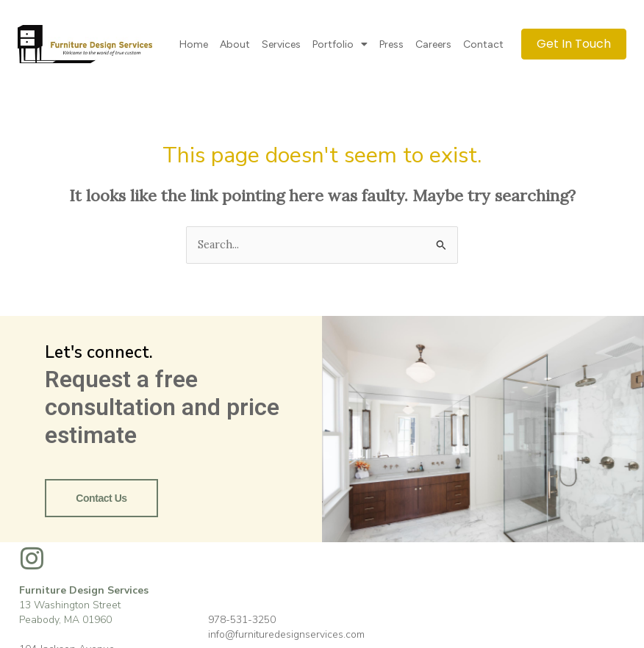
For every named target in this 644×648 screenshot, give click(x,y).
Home (194, 44)
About (235, 44)
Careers (433, 44)
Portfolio (340, 44)
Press (391, 44)
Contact (483, 44)
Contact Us (101, 497)
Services (281, 44)
